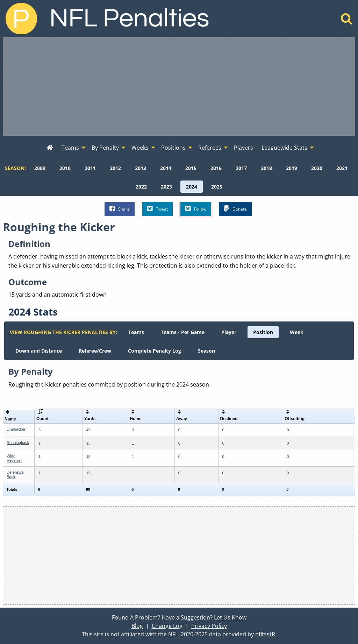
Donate (235, 209)
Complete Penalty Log (155, 351)
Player (229, 332)
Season (206, 351)
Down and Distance (39, 351)
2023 (166, 187)
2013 (141, 168)
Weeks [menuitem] (140, 148)
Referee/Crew (95, 351)
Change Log (167, 626)
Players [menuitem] (244, 148)
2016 (216, 168)
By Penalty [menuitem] (105, 148)
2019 (292, 168)
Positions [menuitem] (173, 148)
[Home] (347, 21)
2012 (115, 168)
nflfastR (265, 634)
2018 (266, 168)
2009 (40, 168)
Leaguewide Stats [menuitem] (284, 148)
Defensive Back (15, 475)
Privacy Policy (209, 626)
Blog (137, 626)
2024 (192, 187)
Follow (196, 209)
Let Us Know (230, 617)
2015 (191, 168)
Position (263, 332)
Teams (136, 332)
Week (297, 332)
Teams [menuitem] (70, 148)
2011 (90, 168)
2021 (342, 168)
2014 (166, 168)
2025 (217, 187)
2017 (241, 168)
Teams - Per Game (183, 332)
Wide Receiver (14, 458)
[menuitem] (50, 148)
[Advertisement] (179, 86)
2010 (65, 168)
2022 (141, 187)
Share (120, 209)
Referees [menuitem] (210, 148)
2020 (317, 168)
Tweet (157, 209)
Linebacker (16, 429)
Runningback (18, 443)
